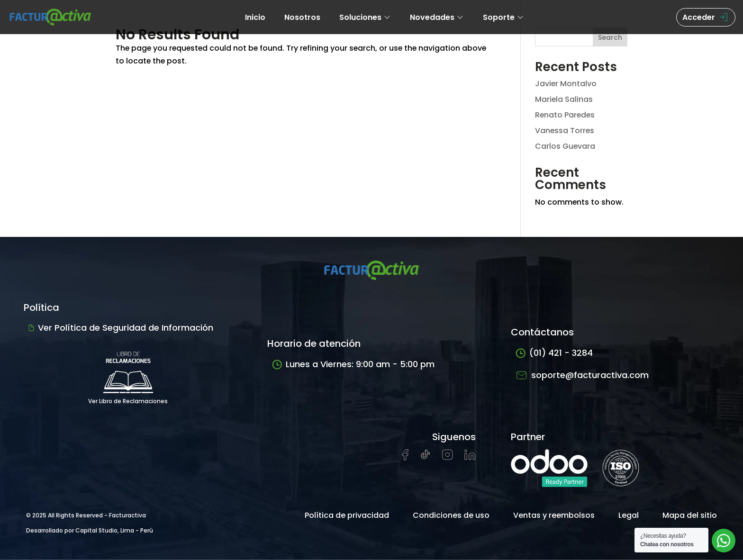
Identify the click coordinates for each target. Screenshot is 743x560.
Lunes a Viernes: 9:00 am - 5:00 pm (353, 365)
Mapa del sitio (690, 515)
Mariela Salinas (564, 99)
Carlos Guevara (565, 146)
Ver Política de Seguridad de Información (121, 328)
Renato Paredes (566, 115)
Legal (629, 515)
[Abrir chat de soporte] (724, 541)
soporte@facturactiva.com (582, 375)
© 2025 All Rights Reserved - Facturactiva (86, 515)
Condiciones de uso (451, 515)
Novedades (437, 17)
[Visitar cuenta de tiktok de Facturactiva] (425, 457)
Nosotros (302, 17)
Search (610, 37)
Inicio (255, 17)
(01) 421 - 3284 (554, 353)
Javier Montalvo (566, 84)
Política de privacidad (347, 515)
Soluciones (365, 17)
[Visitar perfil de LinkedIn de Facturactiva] (470, 457)
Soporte (503, 17)
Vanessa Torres (565, 131)
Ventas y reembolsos (554, 515)
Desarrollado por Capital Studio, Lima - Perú (90, 530)
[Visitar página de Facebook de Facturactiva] (405, 458)
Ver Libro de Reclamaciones (128, 374)
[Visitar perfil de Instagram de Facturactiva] (448, 457)
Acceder (706, 17)
